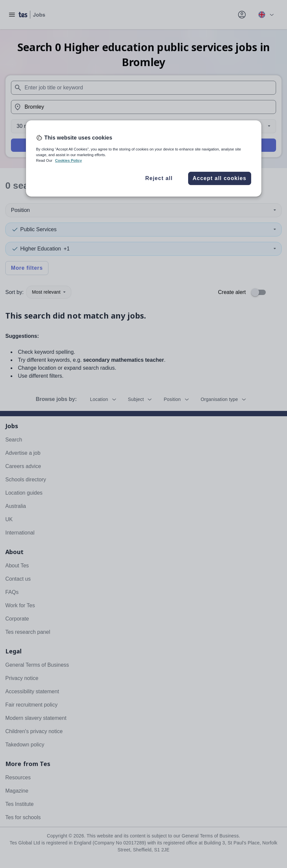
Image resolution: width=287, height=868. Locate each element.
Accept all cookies (219, 178)
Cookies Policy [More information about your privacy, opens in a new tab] (69, 160)
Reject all (159, 178)
